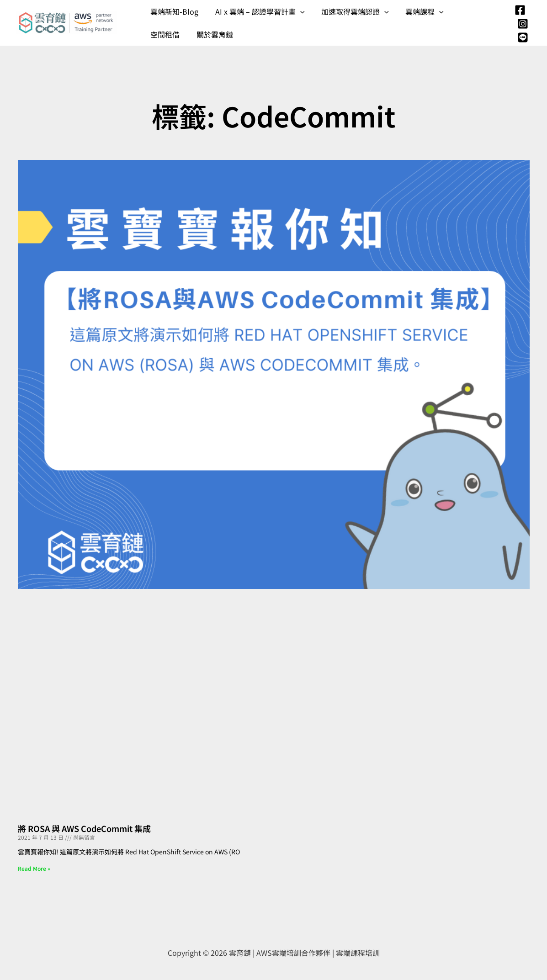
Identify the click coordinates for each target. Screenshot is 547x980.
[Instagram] (523, 24)
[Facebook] (520, 10)
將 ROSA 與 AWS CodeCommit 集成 (84, 828)
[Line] (523, 37)
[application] (297, 11)
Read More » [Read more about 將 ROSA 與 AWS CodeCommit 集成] (34, 868)
